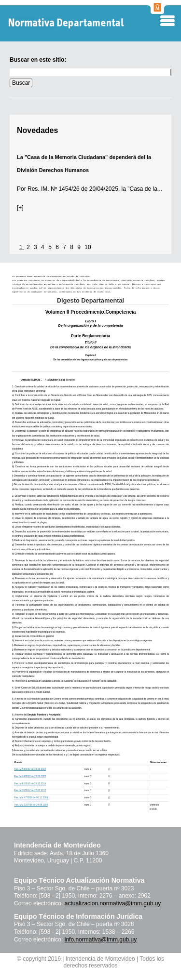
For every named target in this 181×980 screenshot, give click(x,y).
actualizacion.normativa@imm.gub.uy (113, 903)
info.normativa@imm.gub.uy (101, 940)
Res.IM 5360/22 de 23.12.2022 (30, 769)
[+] (20, 208)
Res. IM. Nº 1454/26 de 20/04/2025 (72, 189)
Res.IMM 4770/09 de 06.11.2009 (31, 798)
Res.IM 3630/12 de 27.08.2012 (30, 790)
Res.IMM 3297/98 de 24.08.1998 (31, 805)
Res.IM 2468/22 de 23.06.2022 (30, 776)
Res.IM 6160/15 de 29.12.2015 (30, 784)
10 (88, 247)
